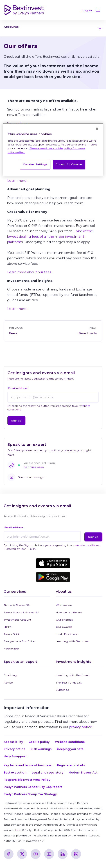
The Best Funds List (69, 683)
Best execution (15, 772)
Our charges (64, 620)
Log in (87, 10)
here (18, 830)
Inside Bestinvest (67, 634)
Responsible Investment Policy (27, 780)
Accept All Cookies (69, 165)
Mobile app (11, 648)
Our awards (64, 627)
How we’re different (69, 612)
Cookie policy (39, 742)
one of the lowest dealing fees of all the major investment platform (50, 237)
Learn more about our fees (29, 272)
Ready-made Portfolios (19, 641)
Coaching (10, 675)
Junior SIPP (12, 634)
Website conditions (70, 742)
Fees (13, 333)
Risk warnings (41, 749)
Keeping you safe (70, 749)
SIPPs (8, 627)
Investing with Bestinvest (73, 675)
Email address (18, 388)
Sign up (16, 421)
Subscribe (62, 690)
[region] (53, 150)
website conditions (87, 545)
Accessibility (13, 742)
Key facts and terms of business (28, 765)
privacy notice (81, 727)
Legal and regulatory (47, 772)
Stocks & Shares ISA (17, 605)
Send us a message (26, 477)
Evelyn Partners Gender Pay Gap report (33, 787)
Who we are (64, 605)
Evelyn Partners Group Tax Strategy (30, 794)
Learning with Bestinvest (73, 641)
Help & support (15, 756)
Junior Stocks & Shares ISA (21, 612)
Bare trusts (88, 333)
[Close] (97, 129)
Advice (8, 683)
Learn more (17, 181)
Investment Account (17, 620)
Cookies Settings (35, 165)
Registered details (71, 765)
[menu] (98, 10)
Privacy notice (14, 749)
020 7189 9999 (34, 467)
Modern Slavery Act (83, 772)
